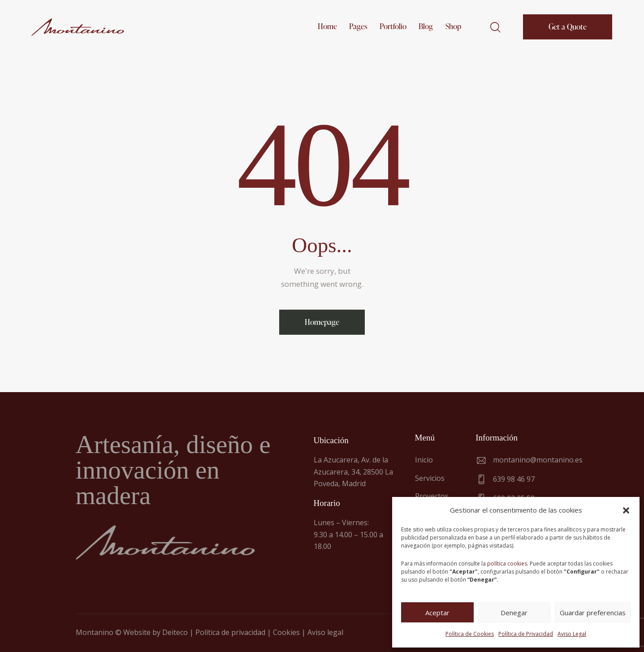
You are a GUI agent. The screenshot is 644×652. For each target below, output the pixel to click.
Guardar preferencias (593, 613)
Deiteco (175, 632)
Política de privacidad (230, 632)
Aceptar (437, 613)
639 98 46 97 (514, 479)
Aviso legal (325, 632)
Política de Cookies (470, 634)
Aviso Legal (572, 634)
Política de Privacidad (526, 634)
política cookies (507, 563)
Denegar (514, 613)
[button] (626, 510)
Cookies (286, 632)
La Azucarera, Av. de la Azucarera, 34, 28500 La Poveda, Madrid (353, 472)
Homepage (322, 322)
